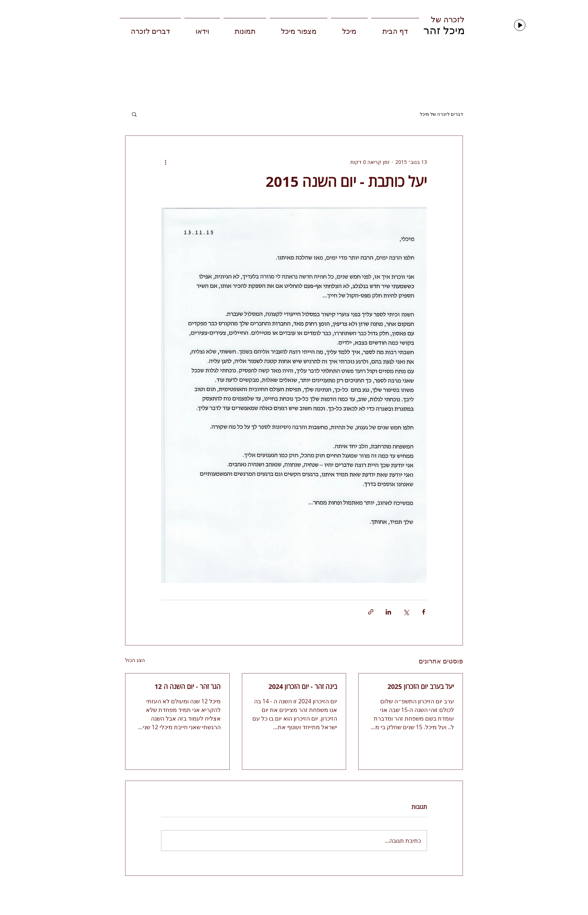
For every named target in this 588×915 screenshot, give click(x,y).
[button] (134, 114)
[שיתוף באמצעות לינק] (371, 612)
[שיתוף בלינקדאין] (388, 612)
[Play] (520, 25)
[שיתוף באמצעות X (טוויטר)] (406, 612)
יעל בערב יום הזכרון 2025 (421, 687)
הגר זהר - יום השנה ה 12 (187, 687)
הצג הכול (135, 660)
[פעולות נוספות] (165, 162)
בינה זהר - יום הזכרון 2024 (303, 687)
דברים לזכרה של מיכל (441, 114)
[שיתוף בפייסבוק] (424, 612)
